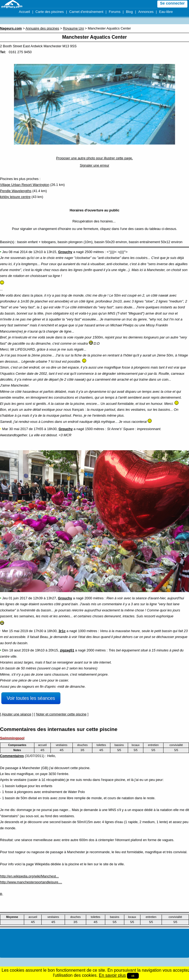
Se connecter (172, 3)
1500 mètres (95, 429)
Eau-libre (166, 12)
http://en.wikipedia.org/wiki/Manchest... (29, 876)
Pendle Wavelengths (16, 191)
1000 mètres (88, 631)
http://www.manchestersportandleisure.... (31, 882)
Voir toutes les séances (31, 698)
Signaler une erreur (95, 165)
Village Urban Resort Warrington (25, 185)
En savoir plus (112, 975)
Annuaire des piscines (42, 28)
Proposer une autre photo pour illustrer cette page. (95, 158)
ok (133, 976)
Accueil (24, 12)
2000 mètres (94, 598)
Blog (129, 12)
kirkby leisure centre (15, 197)
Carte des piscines (50, 12)
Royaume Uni (74, 28)
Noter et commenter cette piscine (61, 714)
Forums (115, 12)
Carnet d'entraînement (86, 12)
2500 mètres (94, 252)
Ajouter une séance (16, 714)
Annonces (146, 12)
